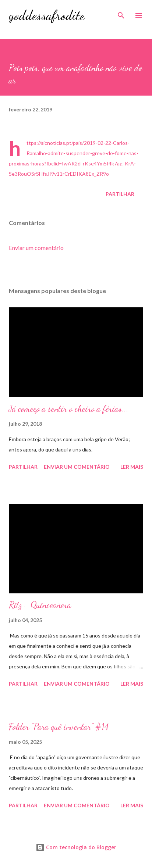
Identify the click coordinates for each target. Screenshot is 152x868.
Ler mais (132, 467)
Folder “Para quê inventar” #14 (59, 727)
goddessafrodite (47, 15)
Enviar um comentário (36, 248)
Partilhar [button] (120, 194)
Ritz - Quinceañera (40, 605)
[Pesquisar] (121, 13)
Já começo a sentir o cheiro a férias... (69, 409)
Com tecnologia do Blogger (76, 847)
